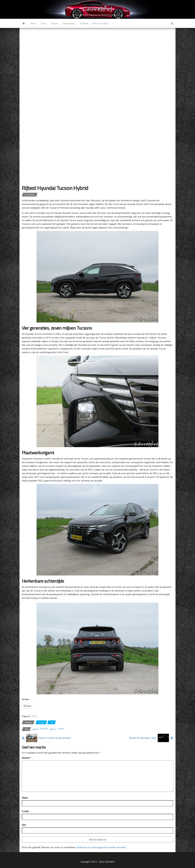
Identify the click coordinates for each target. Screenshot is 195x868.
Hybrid (35, 729)
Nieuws (55, 23)
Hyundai (41, 722)
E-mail (25, 811)
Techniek (84, 23)
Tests (44, 23)
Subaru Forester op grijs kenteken (55, 738)
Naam (25, 798)
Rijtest (53, 729)
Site (24, 825)
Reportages (69, 23)
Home (33, 23)
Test (51, 722)
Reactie (27, 758)
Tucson (61, 729)
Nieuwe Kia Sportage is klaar (143, 738)
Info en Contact (100, 23)
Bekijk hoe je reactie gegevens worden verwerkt (101, 847)
